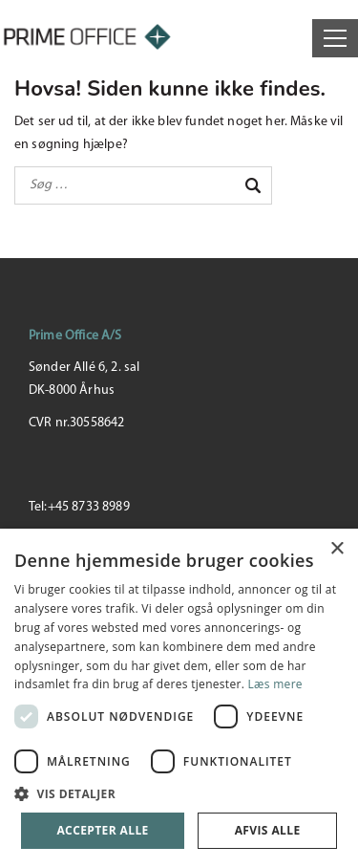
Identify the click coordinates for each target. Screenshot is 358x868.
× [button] (337, 549)
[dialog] (179, 698)
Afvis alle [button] (268, 830)
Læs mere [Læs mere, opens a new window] (275, 684)
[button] (179, 794)
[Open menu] (335, 38)
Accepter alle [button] (102, 830)
